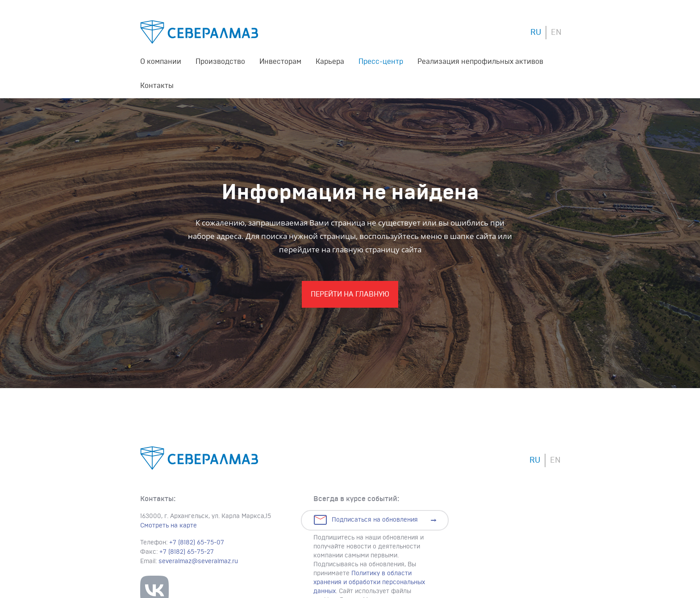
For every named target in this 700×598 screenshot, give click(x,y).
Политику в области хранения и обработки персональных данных (369, 582)
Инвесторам (280, 62)
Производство (220, 62)
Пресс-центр (381, 62)
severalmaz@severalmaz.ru (198, 561)
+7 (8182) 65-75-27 (187, 552)
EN (556, 33)
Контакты (157, 86)
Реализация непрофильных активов (480, 62)
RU (536, 33)
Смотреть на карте (169, 526)
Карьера (330, 62)
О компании (161, 62)
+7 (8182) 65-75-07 (197, 543)
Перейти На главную (350, 294)
